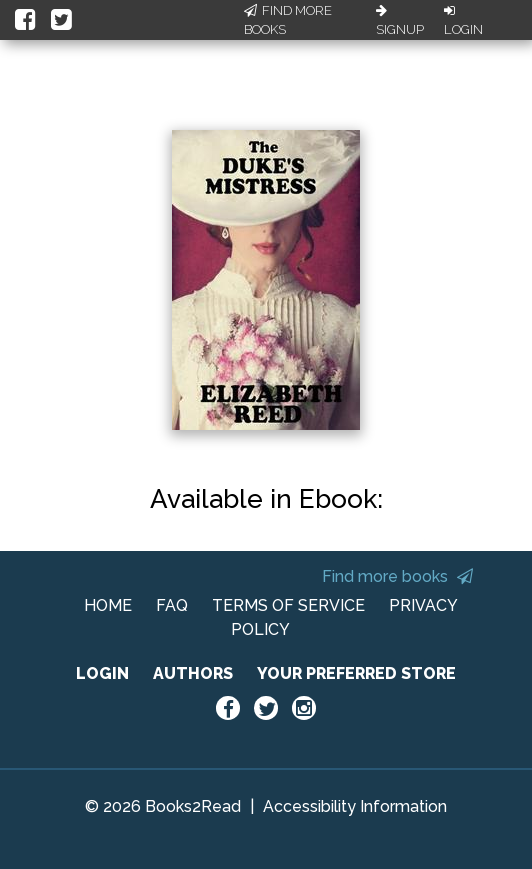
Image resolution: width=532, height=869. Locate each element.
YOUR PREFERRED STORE (356, 673)
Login (463, 21)
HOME (108, 605)
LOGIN (102, 673)
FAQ (172, 605)
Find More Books (288, 20)
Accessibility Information (355, 806)
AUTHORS (193, 673)
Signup (400, 21)
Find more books (397, 576)
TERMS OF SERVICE (288, 605)
